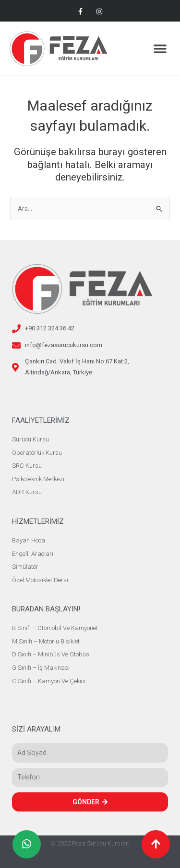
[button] (160, 49)
